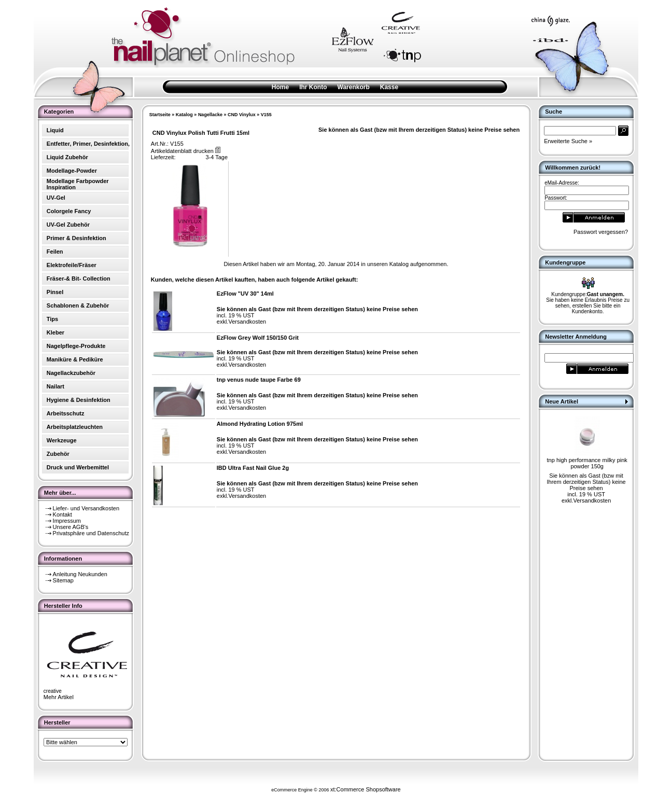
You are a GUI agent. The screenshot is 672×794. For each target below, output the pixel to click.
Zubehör (58, 454)
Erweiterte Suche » (568, 141)
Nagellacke (210, 115)
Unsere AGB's (71, 527)
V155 (266, 115)
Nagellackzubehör (71, 373)
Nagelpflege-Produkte (76, 346)
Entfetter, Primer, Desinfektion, (88, 144)
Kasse (389, 87)
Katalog (184, 115)
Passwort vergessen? (601, 232)
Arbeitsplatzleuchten (75, 427)
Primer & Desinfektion (76, 238)
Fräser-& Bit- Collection (79, 278)
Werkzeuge (62, 440)
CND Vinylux (242, 115)
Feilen (55, 252)
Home (280, 87)
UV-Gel (56, 198)
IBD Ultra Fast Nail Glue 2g (253, 468)
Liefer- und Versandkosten (86, 508)
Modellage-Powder (72, 171)
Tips (52, 319)
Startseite (160, 115)
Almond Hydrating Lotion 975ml (260, 424)
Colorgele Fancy (69, 211)
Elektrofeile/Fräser (72, 265)
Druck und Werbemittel (78, 467)
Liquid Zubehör (67, 157)
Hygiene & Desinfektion (79, 400)
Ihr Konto (313, 87)
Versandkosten (247, 322)
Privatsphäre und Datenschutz (91, 533)
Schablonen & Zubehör (78, 305)
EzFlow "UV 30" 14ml (245, 294)
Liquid (55, 130)
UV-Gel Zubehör (68, 225)
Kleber (55, 332)
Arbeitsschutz (66, 413)
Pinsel (55, 292)
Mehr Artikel (59, 697)
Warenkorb (354, 87)
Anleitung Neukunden (80, 574)
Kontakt (62, 514)
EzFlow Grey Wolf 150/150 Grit (258, 338)
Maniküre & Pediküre (75, 359)
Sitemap (63, 580)
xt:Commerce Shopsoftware (366, 789)
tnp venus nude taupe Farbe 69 (259, 380)
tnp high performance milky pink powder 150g (587, 463)
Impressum (67, 521)
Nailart (55, 386)
